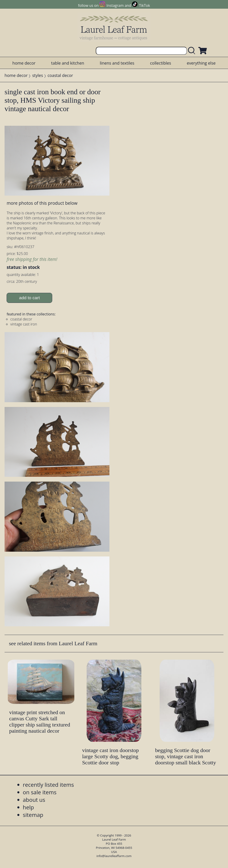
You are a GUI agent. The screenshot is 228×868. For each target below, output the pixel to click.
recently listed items (48, 785)
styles (38, 75)
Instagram (115, 5)
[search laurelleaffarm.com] (193, 51)
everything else (201, 63)
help (28, 807)
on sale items (40, 792)
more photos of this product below (42, 203)
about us (34, 800)
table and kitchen (68, 63)
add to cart (30, 298)
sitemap (33, 815)
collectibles (161, 63)
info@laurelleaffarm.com (114, 856)
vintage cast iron (24, 324)
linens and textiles (117, 63)
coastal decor (60, 75)
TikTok (145, 5)
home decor (24, 63)
